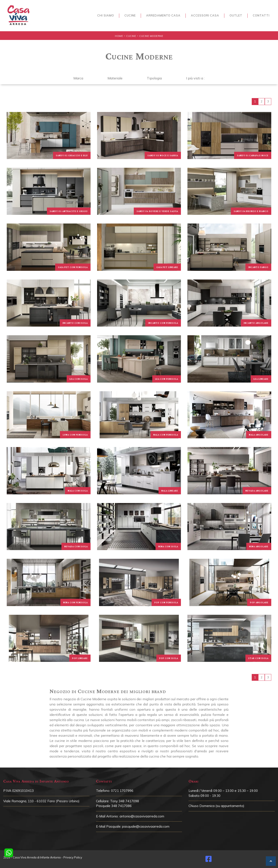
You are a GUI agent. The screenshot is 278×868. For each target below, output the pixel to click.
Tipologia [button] (154, 78)
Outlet (236, 15)
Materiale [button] (115, 78)
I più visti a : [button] (195, 78)
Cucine (130, 15)
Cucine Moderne (151, 36)
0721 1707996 (122, 791)
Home (119, 36)
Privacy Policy (73, 857)
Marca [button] (78, 78)
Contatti (261, 15)
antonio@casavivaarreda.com (142, 816)
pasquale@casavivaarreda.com (146, 826)
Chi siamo (106, 15)
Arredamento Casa (163, 15)
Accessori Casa (205, 15)
